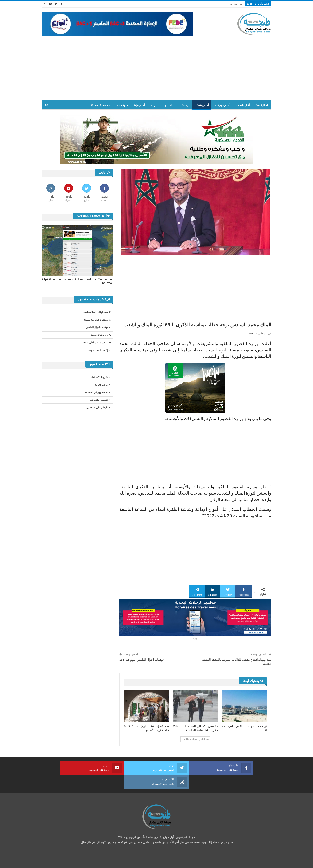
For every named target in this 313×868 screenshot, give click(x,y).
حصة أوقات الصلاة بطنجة (97, 312)
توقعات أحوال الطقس (97, 327)
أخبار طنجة (244, 105)
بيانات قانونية (101, 385)
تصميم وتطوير (74, 861)
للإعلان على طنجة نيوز (97, 408)
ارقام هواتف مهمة (101, 335)
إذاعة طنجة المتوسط (97, 350)
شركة (54, 861)
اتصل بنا (236, 4)
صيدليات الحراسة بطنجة (98, 320)
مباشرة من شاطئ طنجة (97, 343)
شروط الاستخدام (99, 377)
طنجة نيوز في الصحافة (96, 392)
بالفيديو (169, 105)
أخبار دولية (139, 105)
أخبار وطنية (203, 105)
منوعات (124, 105)
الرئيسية (262, 105)
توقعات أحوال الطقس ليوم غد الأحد (141, 660)
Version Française (101, 105)
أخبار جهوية (223, 105)
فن (155, 105)
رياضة (185, 105)
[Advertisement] (156, 66)
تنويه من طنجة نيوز (98, 400)
